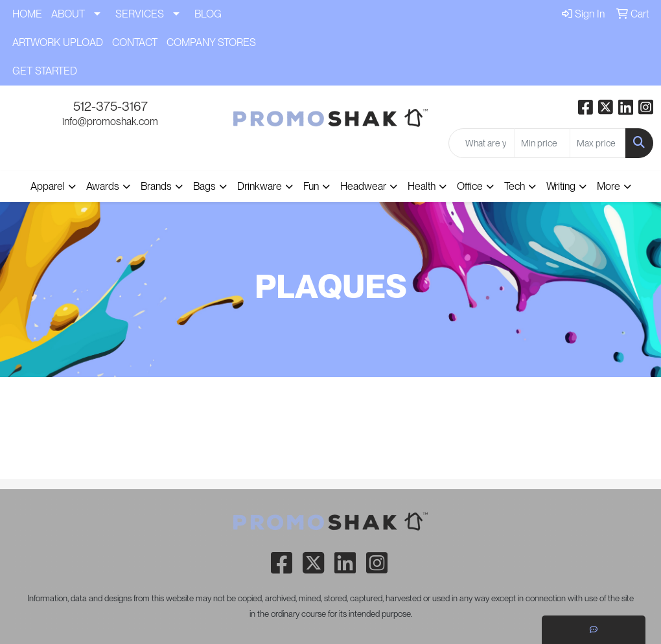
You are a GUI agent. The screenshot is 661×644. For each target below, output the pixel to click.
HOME (27, 14)
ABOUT (68, 14)
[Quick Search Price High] (598, 143)
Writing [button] (561, 186)
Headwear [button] (363, 186)
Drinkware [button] (260, 186)
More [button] (609, 186)
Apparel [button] (48, 186)
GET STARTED (45, 71)
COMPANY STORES (211, 42)
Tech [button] (515, 186)
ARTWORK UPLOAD (58, 42)
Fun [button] (311, 186)
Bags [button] (204, 186)
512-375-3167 (110, 106)
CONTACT (135, 42)
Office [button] (470, 186)
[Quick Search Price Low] (542, 143)
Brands (156, 186)
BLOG (208, 14)
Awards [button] (103, 186)
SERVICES (140, 14)
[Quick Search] (481, 143)
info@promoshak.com (110, 121)
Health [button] (422, 186)
